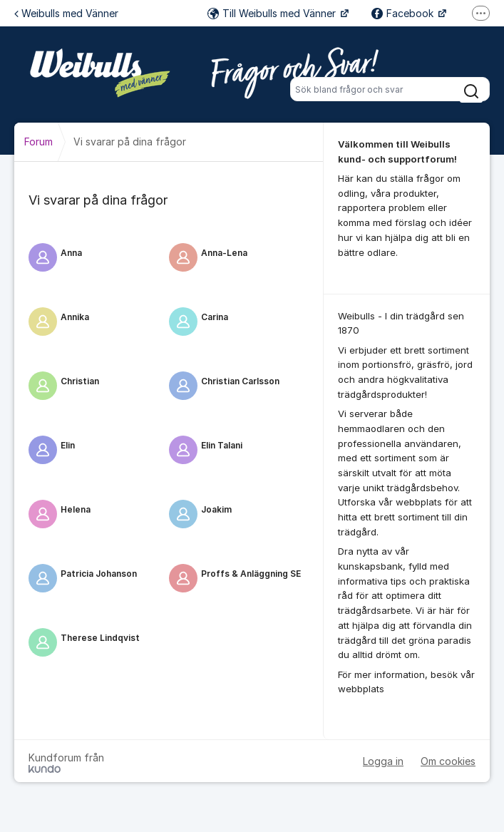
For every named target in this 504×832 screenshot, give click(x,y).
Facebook (404, 13)
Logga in (383, 761)
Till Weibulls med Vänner (273, 13)
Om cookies (448, 761)
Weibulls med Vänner (66, 13)
